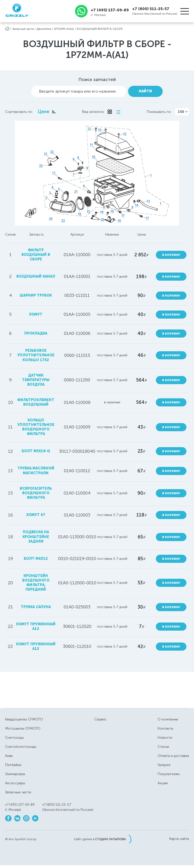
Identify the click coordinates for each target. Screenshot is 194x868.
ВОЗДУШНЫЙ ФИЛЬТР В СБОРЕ (100, 29)
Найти (145, 91)
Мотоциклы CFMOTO (23, 728)
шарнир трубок (36, 295)
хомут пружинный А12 (36, 646)
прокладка (36, 333)
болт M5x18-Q (36, 451)
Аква (9, 756)
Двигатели (44, 29)
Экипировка (15, 774)
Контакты (165, 728)
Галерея (164, 765)
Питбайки (13, 765)
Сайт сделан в (103, 839)
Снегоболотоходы (21, 747)
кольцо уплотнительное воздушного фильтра (36, 427)
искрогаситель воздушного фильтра (36, 493)
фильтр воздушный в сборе (36, 255)
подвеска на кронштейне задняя (36, 537)
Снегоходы (14, 738)
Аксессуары (15, 783)
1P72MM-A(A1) (64, 29)
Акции (163, 783)
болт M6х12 (36, 559)
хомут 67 (36, 515)
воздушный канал (36, 276)
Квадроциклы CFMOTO (24, 719)
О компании (168, 719)
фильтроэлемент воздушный (36, 402)
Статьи (163, 747)
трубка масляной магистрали (36, 471)
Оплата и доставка (173, 756)
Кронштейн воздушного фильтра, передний (36, 583)
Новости (165, 738)
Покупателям (169, 774)
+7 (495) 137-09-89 (110, 10)
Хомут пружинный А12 (36, 626)
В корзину (171, 255)
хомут (36, 314)
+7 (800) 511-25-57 (151, 9)
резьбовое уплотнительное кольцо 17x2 (36, 355)
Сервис (100, 719)
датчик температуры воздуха (36, 380)
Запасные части (23, 29)
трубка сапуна (36, 607)
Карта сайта (179, 839)
